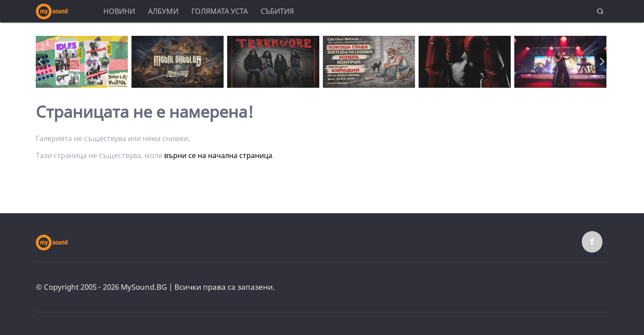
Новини (119, 11)
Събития (277, 11)
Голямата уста (220, 11)
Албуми (163, 11)
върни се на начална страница (218, 155)
